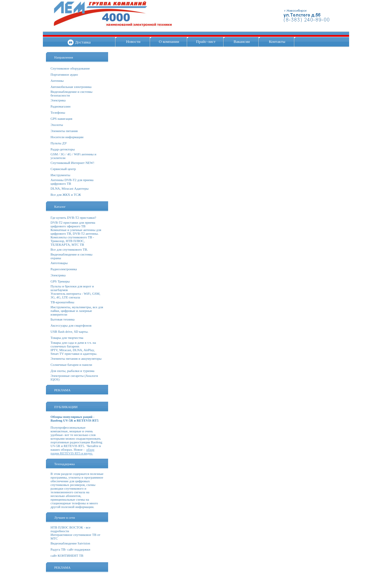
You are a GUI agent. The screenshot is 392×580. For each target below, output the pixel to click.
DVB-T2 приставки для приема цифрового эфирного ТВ (73, 224)
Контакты (277, 42)
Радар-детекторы (63, 149)
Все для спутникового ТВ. (69, 249)
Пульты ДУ (59, 143)
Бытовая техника (63, 319)
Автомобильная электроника (71, 87)
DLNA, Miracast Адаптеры (70, 188)
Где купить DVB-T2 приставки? (73, 218)
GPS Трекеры (60, 281)
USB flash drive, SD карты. (70, 332)
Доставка (83, 42)
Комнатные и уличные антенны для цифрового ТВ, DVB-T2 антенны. (76, 232)
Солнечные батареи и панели (71, 365)
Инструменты (60, 175)
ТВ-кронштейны (62, 302)
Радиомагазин (60, 106)
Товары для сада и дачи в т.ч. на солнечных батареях (73, 344)
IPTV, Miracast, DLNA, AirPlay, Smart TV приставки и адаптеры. (74, 352)
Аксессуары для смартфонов (71, 325)
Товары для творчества (67, 338)
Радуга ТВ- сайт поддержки (70, 549)
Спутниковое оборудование (70, 68)
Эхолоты (57, 125)
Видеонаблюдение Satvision (70, 543)
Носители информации (67, 137)
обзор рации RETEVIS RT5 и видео (72, 451)
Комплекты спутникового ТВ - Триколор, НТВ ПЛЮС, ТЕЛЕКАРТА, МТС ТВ (72, 241)
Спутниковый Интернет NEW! (72, 163)
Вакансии (242, 42)
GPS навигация (61, 119)
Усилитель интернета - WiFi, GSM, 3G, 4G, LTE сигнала (75, 295)
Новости (133, 42)
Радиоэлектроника (64, 269)
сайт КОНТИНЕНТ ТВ (67, 555)
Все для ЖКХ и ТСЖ (66, 195)
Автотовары (59, 263)
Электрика (58, 100)
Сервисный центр (63, 169)
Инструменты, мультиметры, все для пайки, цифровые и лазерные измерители (77, 311)
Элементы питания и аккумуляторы (76, 358)
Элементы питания (64, 131)
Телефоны (58, 112)
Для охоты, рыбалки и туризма (72, 371)
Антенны (57, 81)
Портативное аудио (64, 74)
